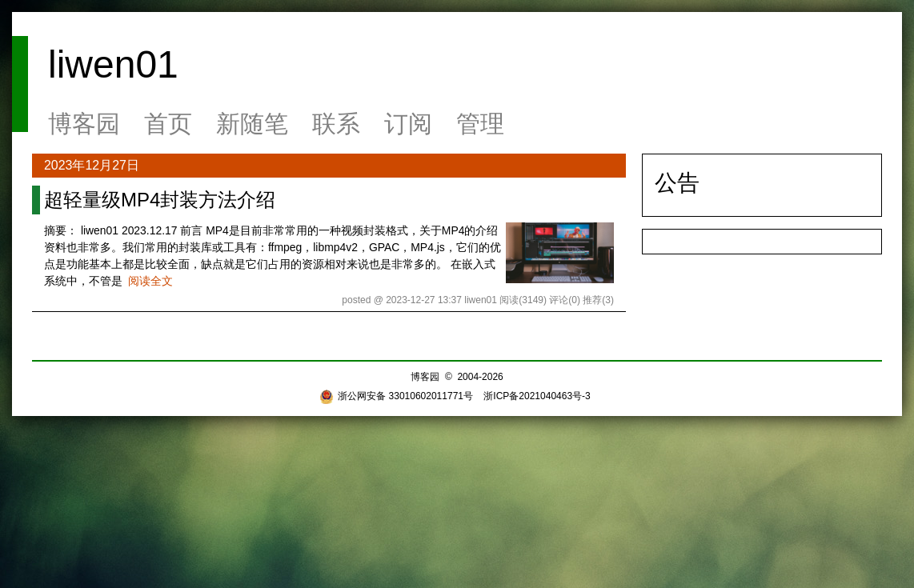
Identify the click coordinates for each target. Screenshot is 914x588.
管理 (480, 124)
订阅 (408, 124)
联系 (336, 124)
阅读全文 (150, 281)
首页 (168, 124)
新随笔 (252, 124)
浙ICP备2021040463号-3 (537, 396)
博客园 (84, 124)
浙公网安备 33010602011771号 (396, 396)
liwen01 (113, 64)
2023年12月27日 (92, 165)
